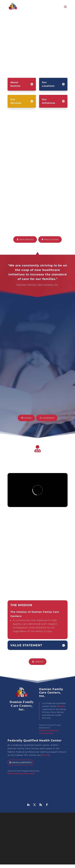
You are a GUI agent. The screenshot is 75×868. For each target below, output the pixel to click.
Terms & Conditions (49, 732)
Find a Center (51, 241)
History (28, 419)
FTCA (46, 757)
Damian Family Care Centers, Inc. (30, 819)
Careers (39, 663)
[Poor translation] (10, 843)
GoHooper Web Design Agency (42, 822)
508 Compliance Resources (21, 775)
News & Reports (22, 764)
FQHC (61, 708)
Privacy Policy (46, 735)
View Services (26, 241)
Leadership (48, 419)
